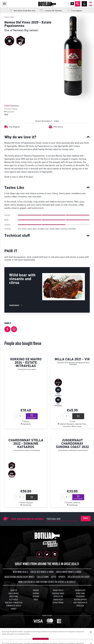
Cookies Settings (58, 602)
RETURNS (36, 597)
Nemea (15, 109)
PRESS (36, 600)
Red (12, 17)
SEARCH (78, 4)
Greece (9, 109)
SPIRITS (62, 577)
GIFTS (54, 577)
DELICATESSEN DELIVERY (79, 577)
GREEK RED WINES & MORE (42, 572)
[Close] (91, 632)
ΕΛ (68, 4)
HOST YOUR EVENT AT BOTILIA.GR (80, 604)
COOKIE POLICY (58, 600)
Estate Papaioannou (12, 106)
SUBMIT (86, 518)
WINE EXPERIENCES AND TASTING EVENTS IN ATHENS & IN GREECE (47, 582)
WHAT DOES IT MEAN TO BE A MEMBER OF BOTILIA (14, 604)
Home (7, 17)
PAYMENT (36, 590)
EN (72, 4)
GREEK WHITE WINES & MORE (69, 572)
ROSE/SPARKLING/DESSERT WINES (19, 577)
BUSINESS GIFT (80, 590)
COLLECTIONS (43, 577)
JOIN (90, 3)
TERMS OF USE (58, 597)
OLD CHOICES (14, 600)
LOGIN (90, 5)
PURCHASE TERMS (58, 594)
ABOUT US (14, 590)
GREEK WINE (14, 597)
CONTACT (14, 609)
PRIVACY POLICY (58, 590)
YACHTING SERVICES (80, 600)
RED (6, 115)
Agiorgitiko (10, 112)
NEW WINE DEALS (20, 572)
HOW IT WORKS (14, 594)
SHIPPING (36, 594)
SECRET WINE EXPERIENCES (80, 595)
